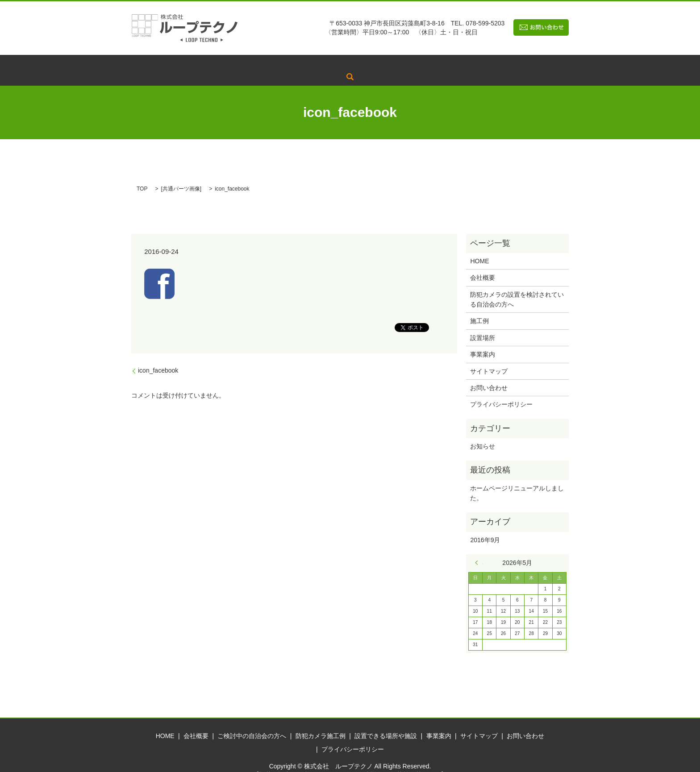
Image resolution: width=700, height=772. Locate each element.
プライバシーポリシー (501, 391)
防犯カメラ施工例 (365, 63)
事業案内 (495, 63)
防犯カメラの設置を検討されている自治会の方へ (517, 286)
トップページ (183, 63)
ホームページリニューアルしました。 (517, 479)
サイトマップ (489, 357)
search (529, 63)
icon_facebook (158, 357)
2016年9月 (485, 526)
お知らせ (483, 432)
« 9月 (479, 549)
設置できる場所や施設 (437, 63)
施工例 (479, 307)
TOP (142, 175)
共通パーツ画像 (181, 175)
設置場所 (483, 324)
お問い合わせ (489, 374)
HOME (479, 247)
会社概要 (229, 63)
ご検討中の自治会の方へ (291, 63)
